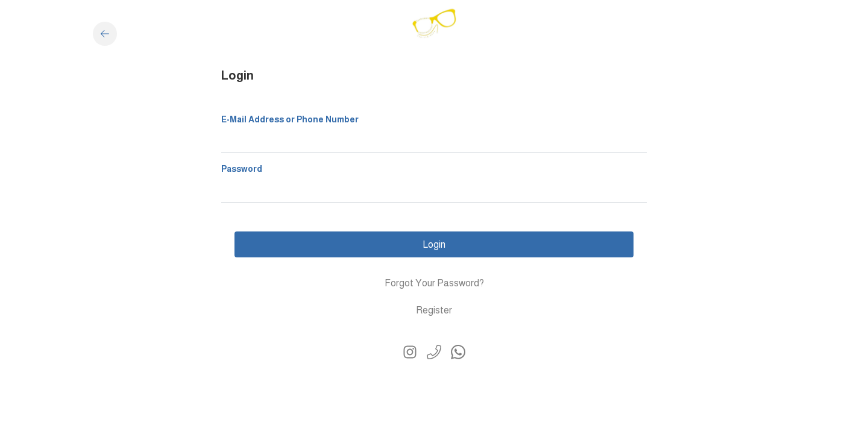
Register (434, 310)
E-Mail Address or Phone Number (290, 119)
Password (242, 169)
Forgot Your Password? (434, 283)
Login (434, 244)
